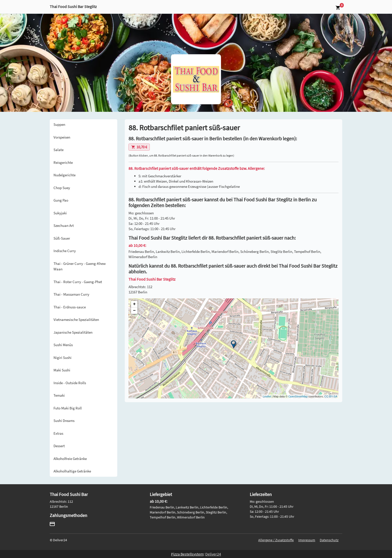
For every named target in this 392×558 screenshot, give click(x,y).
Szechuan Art (64, 225)
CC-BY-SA (331, 396)
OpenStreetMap (298, 396)
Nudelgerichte (64, 175)
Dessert (59, 446)
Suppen (59, 124)
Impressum (307, 540)
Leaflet (267, 396)
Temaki (59, 395)
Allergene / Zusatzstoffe (276, 540)
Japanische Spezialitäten (73, 332)
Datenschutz (329, 540)
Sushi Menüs (63, 345)
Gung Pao (61, 200)
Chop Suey (62, 188)
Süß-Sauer (62, 238)
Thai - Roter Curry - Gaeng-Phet (78, 282)
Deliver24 (213, 554)
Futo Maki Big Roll (68, 408)
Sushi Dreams (64, 421)
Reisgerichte (63, 162)
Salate (58, 150)
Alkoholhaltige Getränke (72, 471)
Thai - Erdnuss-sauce (70, 307)
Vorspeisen (62, 137)
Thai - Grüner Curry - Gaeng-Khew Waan (80, 266)
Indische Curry (65, 251)
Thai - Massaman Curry (71, 294)
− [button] (134, 311)
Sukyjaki (60, 213)
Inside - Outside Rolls (70, 383)
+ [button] (134, 304)
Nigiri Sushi (62, 358)
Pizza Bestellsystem (187, 554)
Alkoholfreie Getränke (70, 459)
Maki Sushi (62, 370)
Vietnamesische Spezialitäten (76, 320)
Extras (58, 433)
